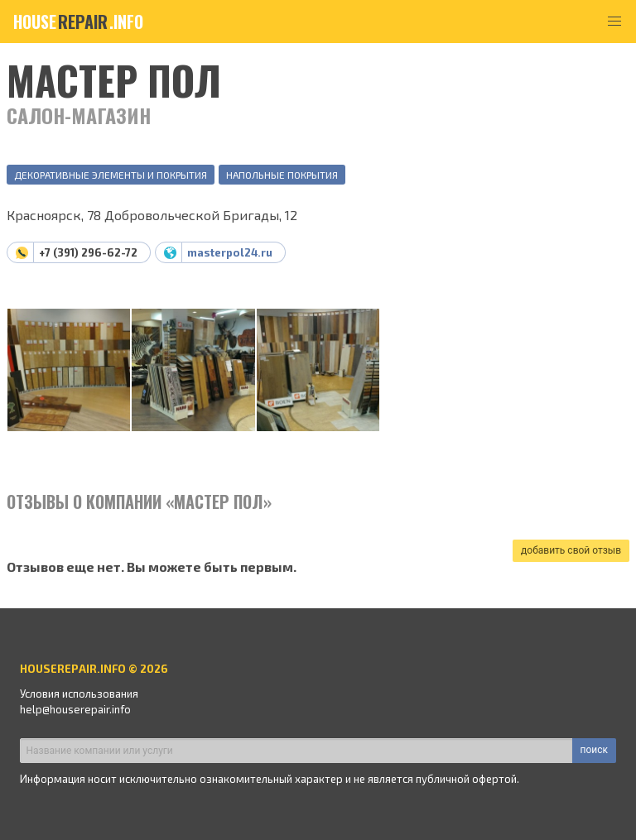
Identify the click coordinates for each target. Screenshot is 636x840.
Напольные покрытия (282, 175)
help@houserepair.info (75, 709)
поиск (594, 750)
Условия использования (79, 694)
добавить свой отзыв (571, 550)
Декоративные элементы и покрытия (111, 175)
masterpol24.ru (230, 252)
